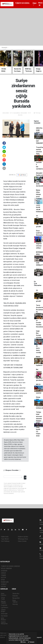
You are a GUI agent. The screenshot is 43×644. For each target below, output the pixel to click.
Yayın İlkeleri (5, 539)
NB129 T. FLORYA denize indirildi (39, 389)
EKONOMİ (4, 571)
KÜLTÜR (3, 577)
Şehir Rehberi (3, 619)
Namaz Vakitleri (4, 602)
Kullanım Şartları (23, 537)
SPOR (3, 580)
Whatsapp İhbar (23, 539)
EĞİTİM (3, 586)
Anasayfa (5, 48)
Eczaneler (4, 605)
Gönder (26, 477)
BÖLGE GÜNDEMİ (6, 568)
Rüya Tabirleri (15, 601)
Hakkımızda (5, 537)
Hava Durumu (4, 594)
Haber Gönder (22, 541)
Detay (23, 642)
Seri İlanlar (4, 616)
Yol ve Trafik (3, 598)
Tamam (31, 642)
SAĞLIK (3, 573)
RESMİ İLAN (5, 582)
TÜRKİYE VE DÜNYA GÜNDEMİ (10, 566)
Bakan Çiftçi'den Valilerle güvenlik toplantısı (39, 361)
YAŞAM (3, 575)
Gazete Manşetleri (4, 623)
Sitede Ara (16, 594)
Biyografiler (16, 598)
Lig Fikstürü (5, 607)
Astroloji (15, 604)
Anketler (15, 596)
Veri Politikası (5, 541)
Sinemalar (4, 614)
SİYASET (4, 584)
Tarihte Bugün (3, 611)
